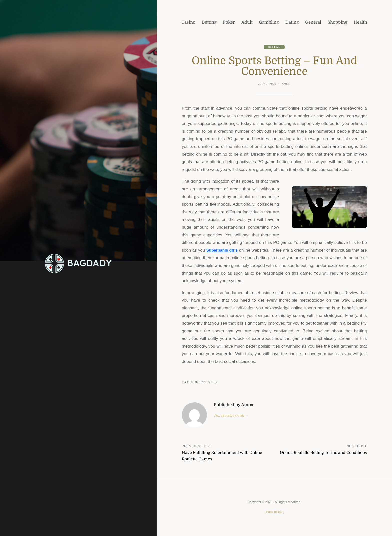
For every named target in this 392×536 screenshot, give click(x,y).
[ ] (274, 512)
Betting (274, 47)
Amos (287, 85)
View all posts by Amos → (232, 416)
